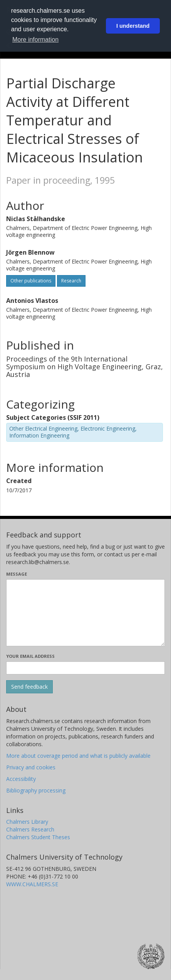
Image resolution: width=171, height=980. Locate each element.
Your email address (30, 656)
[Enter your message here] (85, 613)
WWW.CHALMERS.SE (32, 884)
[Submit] (29, 687)
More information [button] (35, 40)
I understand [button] (133, 26)
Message (17, 574)
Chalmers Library (27, 822)
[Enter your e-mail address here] (85, 668)
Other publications (31, 281)
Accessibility (21, 779)
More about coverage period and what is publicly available (78, 756)
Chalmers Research (30, 829)
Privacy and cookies (31, 767)
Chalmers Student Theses (38, 837)
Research (71, 281)
